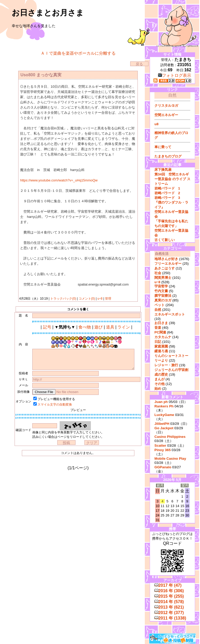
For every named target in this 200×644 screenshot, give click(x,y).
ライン (124, 327)
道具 (110, 327)
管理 (108, 299)
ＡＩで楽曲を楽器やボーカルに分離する (78, 53)
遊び (98, 327)
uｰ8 (100, 299)
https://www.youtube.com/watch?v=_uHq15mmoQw (59, 180)
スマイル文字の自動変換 (55, 405)
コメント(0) (86, 299)
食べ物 (85, 327)
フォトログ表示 (175, 75)
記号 (47, 327)
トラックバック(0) (63, 299)
